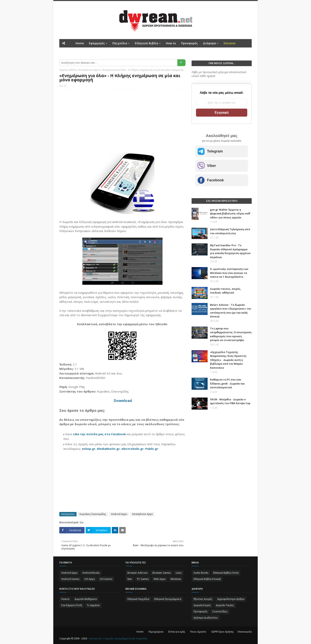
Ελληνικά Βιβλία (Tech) (226, 573)
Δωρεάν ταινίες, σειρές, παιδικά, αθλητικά (226, 291)
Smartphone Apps (89, 70)
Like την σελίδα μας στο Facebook (99, 434)
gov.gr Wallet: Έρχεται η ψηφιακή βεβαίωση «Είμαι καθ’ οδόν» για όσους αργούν (230, 213)
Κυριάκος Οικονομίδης (93, 514)
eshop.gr (89, 449)
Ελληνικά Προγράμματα (168, 599)
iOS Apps (90, 579)
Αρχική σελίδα (68, 70)
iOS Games (106, 579)
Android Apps (119, 514)
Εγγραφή (222, 113)
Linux (179, 573)
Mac (130, 579)
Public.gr (152, 449)
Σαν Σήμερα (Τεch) (72, 605)
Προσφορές (200, 611)
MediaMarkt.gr (108, 449)
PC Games (143, 579)
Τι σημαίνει (93, 605)
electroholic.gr (133, 449)
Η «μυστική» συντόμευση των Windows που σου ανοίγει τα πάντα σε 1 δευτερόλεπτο (229, 273)
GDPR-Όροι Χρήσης (222, 632)
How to (65, 599)
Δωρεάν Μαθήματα (86, 599)
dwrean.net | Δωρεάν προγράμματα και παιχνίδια (118, 638)
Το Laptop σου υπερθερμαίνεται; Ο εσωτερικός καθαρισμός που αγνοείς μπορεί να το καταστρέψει (231, 334)
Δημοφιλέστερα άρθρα (231, 599)
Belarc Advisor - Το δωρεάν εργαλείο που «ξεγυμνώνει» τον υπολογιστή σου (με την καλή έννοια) (231, 311)
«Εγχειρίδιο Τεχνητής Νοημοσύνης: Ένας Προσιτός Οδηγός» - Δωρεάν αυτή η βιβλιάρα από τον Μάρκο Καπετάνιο (228, 360)
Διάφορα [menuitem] (210, 43)
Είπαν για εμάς (177, 632)
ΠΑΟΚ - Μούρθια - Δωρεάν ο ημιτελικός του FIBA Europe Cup (230, 401)
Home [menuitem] (80, 43)
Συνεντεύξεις (220, 611)
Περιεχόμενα (156, 632)
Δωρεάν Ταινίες (225, 605)
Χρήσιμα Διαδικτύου (206, 618)
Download (123, 401)
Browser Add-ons (137, 573)
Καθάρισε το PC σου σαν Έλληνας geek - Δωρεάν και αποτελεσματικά (227, 383)
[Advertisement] (122, 122)
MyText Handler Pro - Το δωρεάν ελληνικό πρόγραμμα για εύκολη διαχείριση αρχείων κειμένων (230, 251)
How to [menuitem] (171, 43)
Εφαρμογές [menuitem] (97, 43)
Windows (176, 579)
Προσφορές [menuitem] (189, 43)
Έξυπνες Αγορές (203, 599)
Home (140, 632)
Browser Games (162, 573)
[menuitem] (230, 43)
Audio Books (201, 573)
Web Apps (160, 579)
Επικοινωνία (245, 632)
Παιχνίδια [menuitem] (120, 43)
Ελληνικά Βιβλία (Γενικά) (207, 579)
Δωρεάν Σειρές (202, 605)
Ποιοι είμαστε (198, 632)
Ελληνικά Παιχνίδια (138, 599)
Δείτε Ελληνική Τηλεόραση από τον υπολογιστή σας (230, 231)
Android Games (70, 579)
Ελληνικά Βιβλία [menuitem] (147, 43)
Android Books (91, 573)
